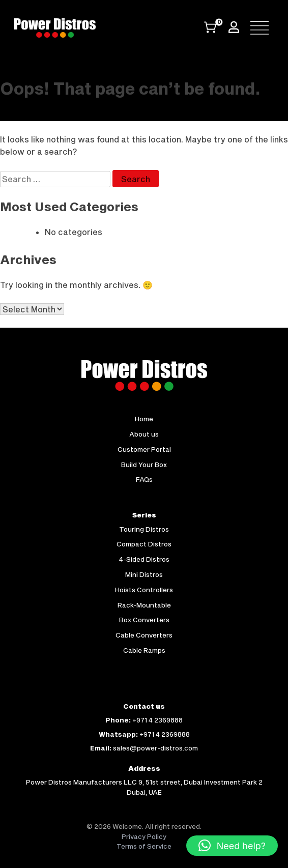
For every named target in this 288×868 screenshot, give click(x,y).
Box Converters (144, 620)
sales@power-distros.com (155, 748)
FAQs (144, 479)
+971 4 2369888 (157, 720)
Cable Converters (144, 635)
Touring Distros (144, 529)
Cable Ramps (144, 650)
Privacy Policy (144, 836)
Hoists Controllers (144, 590)
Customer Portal (144, 449)
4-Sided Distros (144, 559)
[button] (232, 846)
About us (144, 434)
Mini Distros (144, 574)
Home (144, 419)
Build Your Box (144, 465)
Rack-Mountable (144, 605)
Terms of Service (144, 846)
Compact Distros (144, 544)
